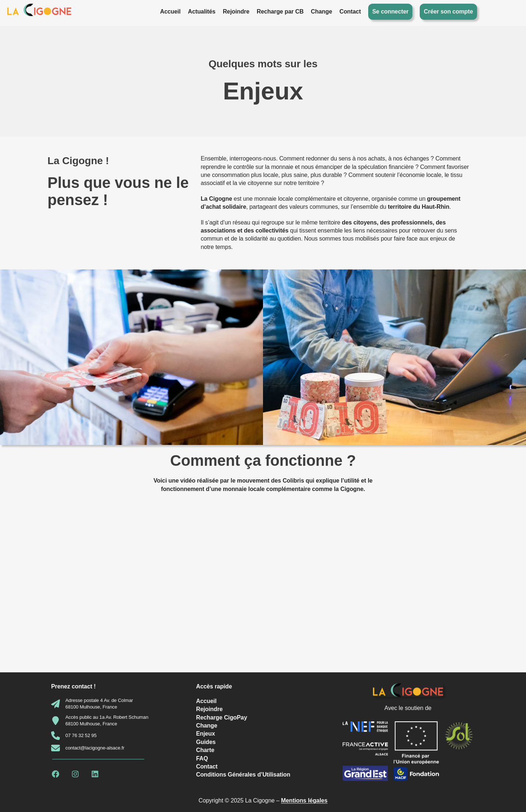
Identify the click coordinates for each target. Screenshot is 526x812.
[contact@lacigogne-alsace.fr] (88, 748)
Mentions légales (304, 800)
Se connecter (390, 12)
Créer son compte (448, 12)
